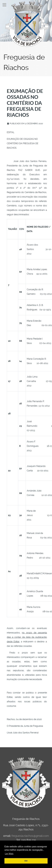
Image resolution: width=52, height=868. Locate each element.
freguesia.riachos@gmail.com (30, 836)
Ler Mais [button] (9, 854)
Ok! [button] (26, 861)
